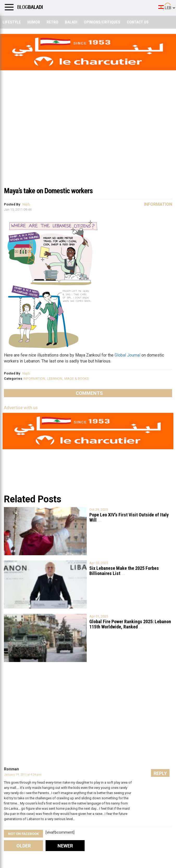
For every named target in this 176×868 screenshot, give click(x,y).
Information (158, 204)
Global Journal (127, 355)
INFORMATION (34, 379)
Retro (52, 22)
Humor (34, 22)
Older (24, 846)
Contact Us (138, 22)
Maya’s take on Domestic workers (48, 191)
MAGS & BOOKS (77, 379)
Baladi (71, 22)
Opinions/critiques (102, 22)
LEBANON (55, 379)
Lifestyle (12, 22)
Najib (26, 204)
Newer (65, 846)
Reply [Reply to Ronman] (160, 773)
